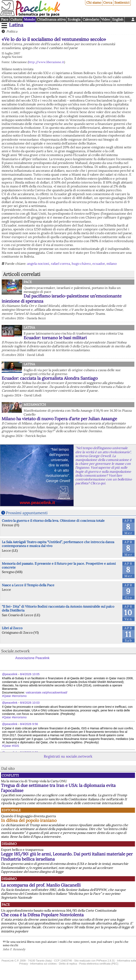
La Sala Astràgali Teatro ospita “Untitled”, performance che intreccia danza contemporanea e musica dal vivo (58, 544)
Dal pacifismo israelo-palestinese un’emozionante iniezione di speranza (62, 299)
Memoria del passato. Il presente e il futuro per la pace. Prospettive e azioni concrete (59, 565)
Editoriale (11, 810)
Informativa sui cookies (43, 964)
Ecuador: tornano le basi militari (55, 338)
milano (112, 264)
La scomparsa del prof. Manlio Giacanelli (41, 885)
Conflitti (10, 775)
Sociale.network (15, 651)
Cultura (16, 19)
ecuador (99, 264)
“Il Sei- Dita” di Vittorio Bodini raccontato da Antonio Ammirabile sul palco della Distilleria (58, 608)
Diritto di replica (68, 964)
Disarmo (9, 844)
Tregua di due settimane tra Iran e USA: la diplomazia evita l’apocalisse (58, 788)
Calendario (91, 19)
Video (106, 19)
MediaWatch (35, 405)
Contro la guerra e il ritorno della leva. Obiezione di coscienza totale (53, 521)
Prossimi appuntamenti (27, 513)
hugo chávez (81, 264)
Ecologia (74, 19)
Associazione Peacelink (32, 658)
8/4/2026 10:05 (30, 674)
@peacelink (10, 674)
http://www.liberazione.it (46, 62)
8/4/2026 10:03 (30, 703)
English (118, 19)
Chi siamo (94, 2)
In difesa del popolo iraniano (29, 820)
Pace (5, 19)
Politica (12, 31)
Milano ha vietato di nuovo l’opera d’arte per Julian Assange (59, 419)
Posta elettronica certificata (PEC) (99, 964)
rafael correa (60, 264)
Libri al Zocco (12, 628)
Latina (16, 25)
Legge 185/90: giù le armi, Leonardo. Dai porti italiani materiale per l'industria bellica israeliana (67, 856)
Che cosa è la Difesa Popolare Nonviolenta (42, 915)
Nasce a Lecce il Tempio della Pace (28, 585)
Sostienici (122, 2)
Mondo (29, 19)
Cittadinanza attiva (51, 19)
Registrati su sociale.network (68, 756)
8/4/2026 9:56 (29, 724)
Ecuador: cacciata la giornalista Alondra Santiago (50, 378)
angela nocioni (38, 264)
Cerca (108, 2)
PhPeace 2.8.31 (106, 961)
